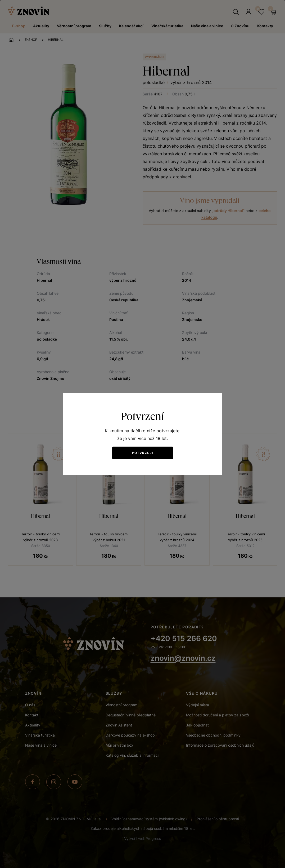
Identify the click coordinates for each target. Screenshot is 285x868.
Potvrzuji (143, 453)
